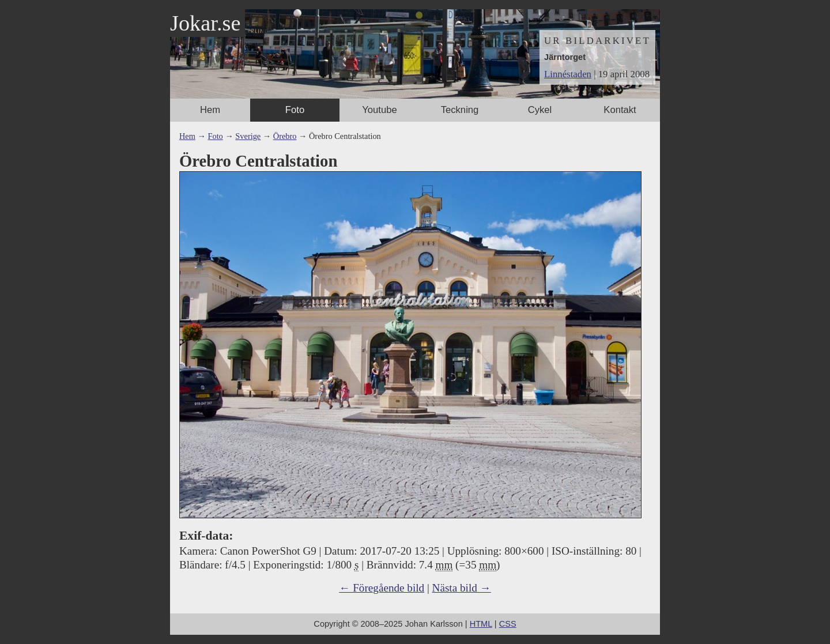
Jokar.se (205, 23)
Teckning (460, 110)
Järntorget (565, 57)
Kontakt (620, 110)
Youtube (379, 110)
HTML (481, 624)
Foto (295, 110)
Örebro (285, 136)
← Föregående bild (382, 588)
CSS (508, 624)
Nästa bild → (462, 588)
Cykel (540, 110)
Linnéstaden (568, 74)
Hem (210, 110)
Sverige (248, 136)
